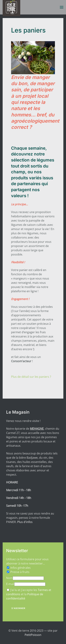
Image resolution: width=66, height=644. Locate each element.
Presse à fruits (20, 572)
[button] (62, 7)
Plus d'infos (25, 522)
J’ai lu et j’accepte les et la (29, 594)
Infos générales (21, 568)
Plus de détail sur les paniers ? (31, 377)
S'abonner (18, 608)
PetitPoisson (33, 635)
